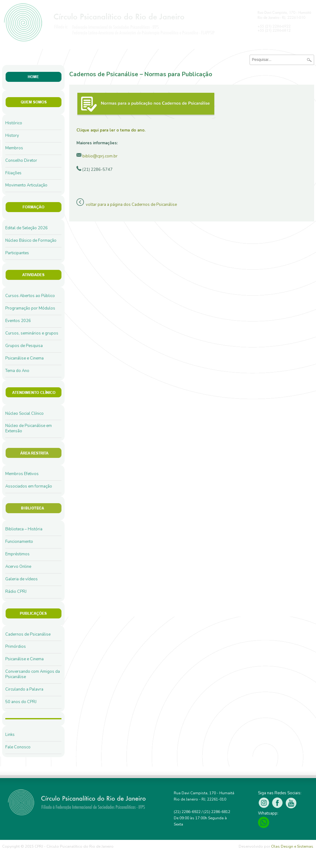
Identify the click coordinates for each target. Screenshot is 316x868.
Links (10, 735)
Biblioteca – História (24, 529)
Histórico (14, 123)
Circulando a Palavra (24, 689)
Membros (14, 148)
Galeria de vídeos (22, 579)
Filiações (13, 173)
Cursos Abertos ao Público (30, 296)
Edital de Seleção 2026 (27, 228)
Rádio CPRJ (16, 592)
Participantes (17, 253)
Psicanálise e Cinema (24, 358)
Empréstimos (17, 554)
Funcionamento (19, 542)
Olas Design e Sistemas (292, 846)
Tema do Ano (17, 371)
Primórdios (16, 647)
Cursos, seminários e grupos (32, 333)
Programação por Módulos (30, 308)
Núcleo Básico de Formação (31, 241)
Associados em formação (29, 486)
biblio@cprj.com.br (100, 156)
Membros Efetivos (22, 474)
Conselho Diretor (21, 161)
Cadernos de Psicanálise (28, 634)
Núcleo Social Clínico (24, 414)
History (12, 136)
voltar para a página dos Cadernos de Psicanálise (131, 205)
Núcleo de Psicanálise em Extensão (29, 428)
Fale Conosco (18, 747)
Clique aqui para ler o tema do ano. (111, 130)
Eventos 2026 (18, 321)
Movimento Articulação (26, 185)
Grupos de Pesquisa (24, 346)
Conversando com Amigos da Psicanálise (33, 674)
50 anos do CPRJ (21, 702)
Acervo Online (18, 567)
